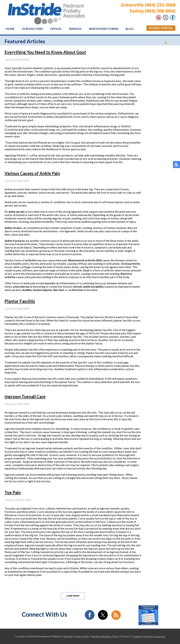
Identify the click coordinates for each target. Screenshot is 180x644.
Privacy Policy (82, 636)
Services (75, 29)
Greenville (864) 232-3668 (148, 5)
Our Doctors (32, 29)
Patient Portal (161, 28)
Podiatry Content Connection (149, 636)
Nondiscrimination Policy (105, 636)
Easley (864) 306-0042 (153, 11)
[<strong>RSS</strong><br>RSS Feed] (166, 42)
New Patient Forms (104, 29)
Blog (130, 29)
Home (10, 29)
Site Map (68, 636)
